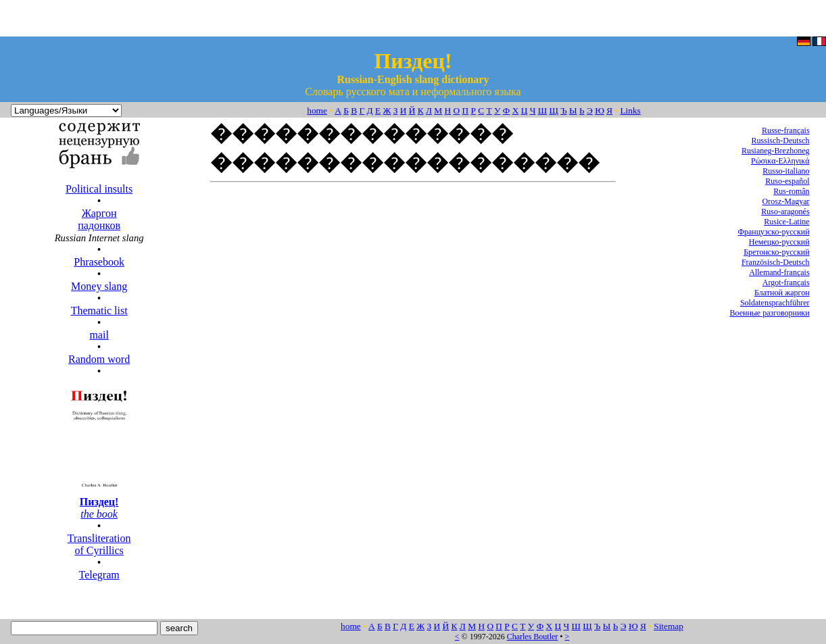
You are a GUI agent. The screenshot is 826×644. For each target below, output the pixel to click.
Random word (99, 359)
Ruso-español (787, 181)
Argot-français (786, 282)
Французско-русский (773, 232)
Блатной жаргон (782, 293)
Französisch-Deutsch (776, 262)
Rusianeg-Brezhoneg (776, 151)
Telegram (99, 575)
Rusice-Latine (786, 222)
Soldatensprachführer (775, 303)
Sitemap (669, 626)
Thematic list (99, 311)
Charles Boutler (533, 637)
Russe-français (786, 130)
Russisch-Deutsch (781, 141)
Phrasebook (99, 262)
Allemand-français (779, 272)
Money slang (99, 286)
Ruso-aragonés (785, 212)
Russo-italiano (786, 171)
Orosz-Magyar (786, 201)
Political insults (99, 189)
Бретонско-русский (776, 252)
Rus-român (791, 191)
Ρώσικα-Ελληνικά (780, 161)
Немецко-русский (779, 242)
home (317, 110)
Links (630, 110)
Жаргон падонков (99, 219)
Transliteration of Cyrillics (99, 544)
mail (99, 335)
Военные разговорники (769, 313)
